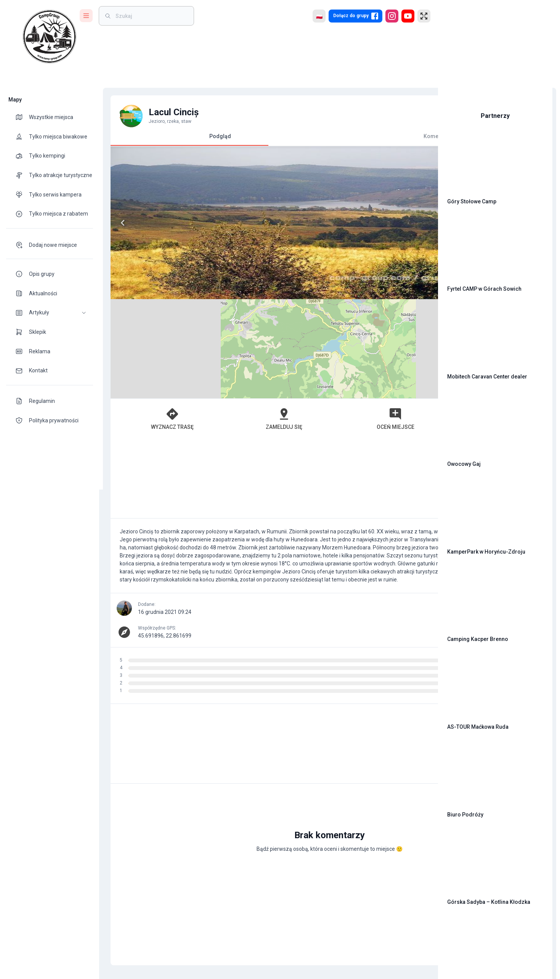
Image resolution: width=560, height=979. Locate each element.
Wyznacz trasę (152, 319)
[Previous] (119, 223)
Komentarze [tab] (344, 136)
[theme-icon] (22, 117)
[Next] (253, 223)
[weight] (151, 16)
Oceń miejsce (310, 319)
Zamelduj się (231, 319)
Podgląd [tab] (186, 139)
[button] (50, 313)
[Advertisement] (265, 379)
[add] (406, 818)
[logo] (50, 37)
